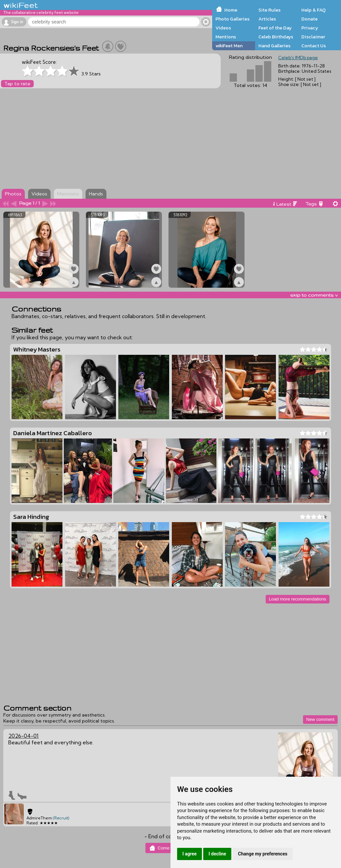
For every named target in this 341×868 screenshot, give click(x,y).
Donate (309, 19)
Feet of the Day (275, 28)
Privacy (310, 28)
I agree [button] (189, 854)
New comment (320, 719)
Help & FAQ (314, 10)
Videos (223, 28)
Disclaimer (313, 37)
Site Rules (269, 10)
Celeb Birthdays (276, 37)
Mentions (226, 37)
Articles (267, 19)
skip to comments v (314, 295)
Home (231, 10)
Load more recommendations (298, 599)
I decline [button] (217, 854)
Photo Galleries (232, 19)
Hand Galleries (274, 46)
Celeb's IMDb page (298, 58)
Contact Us (314, 46)
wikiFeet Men (229, 46)
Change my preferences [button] (263, 854)
